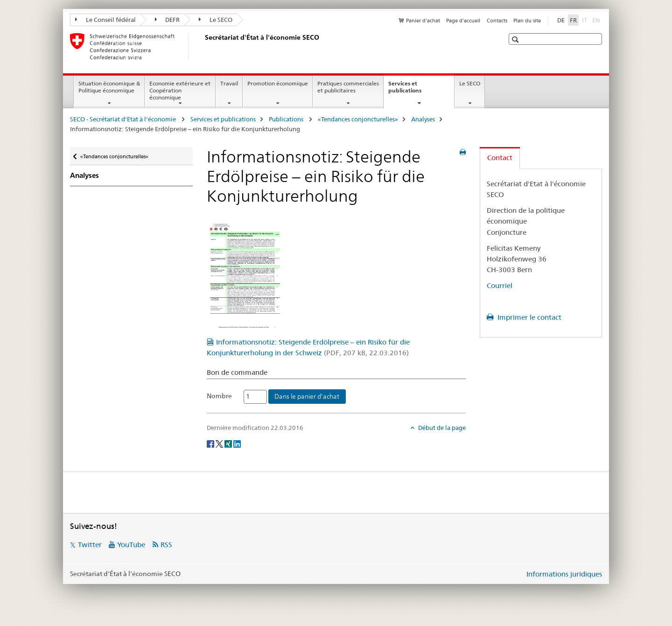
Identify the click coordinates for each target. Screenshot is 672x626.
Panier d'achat (423, 21)
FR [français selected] (573, 20)
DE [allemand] (561, 20)
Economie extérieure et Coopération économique (180, 90)
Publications (287, 119)
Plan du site (527, 21)
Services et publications (415, 90)
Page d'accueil (463, 21)
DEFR (168, 20)
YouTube (131, 545)
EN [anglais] (597, 20)
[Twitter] (220, 443)
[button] (516, 39)
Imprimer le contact (528, 317)
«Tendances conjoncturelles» (358, 119)
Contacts (497, 21)
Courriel (500, 285)
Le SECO (216, 20)
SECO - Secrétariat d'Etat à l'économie (124, 119)
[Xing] (229, 443)
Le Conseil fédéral (105, 20)
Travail (229, 83)
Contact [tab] (500, 158)
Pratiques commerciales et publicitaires (348, 87)
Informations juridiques (564, 574)
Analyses (423, 119)
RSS (166, 545)
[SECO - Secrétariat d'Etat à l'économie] (203, 46)
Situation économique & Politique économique (109, 87)
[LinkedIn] (237, 443)
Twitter (90, 545)
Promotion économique (278, 83)
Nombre (219, 396)
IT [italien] (585, 20)
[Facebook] (211, 443)
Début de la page (441, 428)
